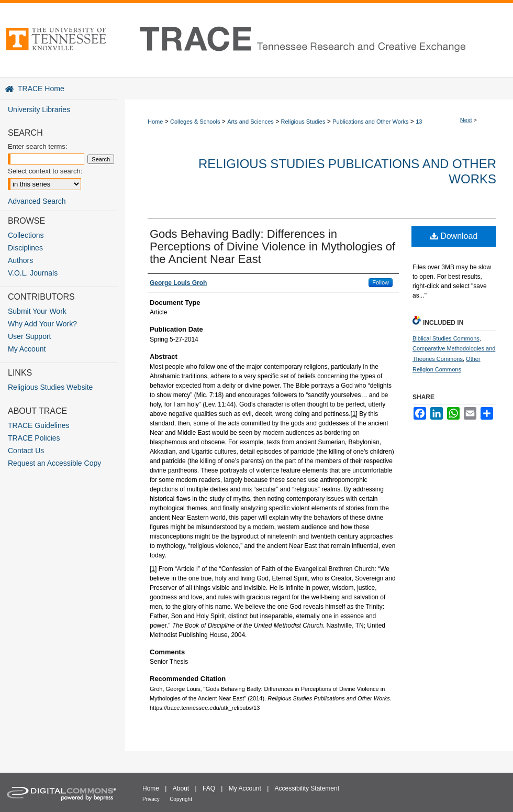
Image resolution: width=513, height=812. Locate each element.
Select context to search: (45, 171)
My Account (27, 349)
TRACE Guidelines (39, 425)
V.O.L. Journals (33, 273)
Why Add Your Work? (42, 324)
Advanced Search (37, 201)
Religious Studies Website (50, 387)
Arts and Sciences (250, 122)
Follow (381, 282)
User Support (29, 336)
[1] (354, 414)
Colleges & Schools (195, 122)
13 (419, 122)
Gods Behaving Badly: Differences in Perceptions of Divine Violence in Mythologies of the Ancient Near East (272, 246)
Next (466, 120)
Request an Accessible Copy (54, 463)
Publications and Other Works (370, 122)
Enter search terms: (37, 146)
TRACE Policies (34, 438)
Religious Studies (303, 122)
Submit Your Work (37, 311)
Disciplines (25, 248)
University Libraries (39, 109)
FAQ (209, 788)
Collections (26, 235)
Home (155, 122)
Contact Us (26, 451)
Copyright (181, 799)
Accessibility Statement (307, 788)
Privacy (151, 799)
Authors (20, 260)
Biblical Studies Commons (446, 338)
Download (454, 236)
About (181, 788)
